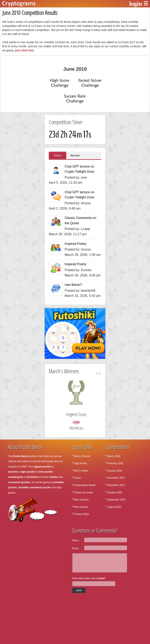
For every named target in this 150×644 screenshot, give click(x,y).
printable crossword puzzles (35, 487)
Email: (76, 548)
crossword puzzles (19, 482)
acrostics (14, 472)
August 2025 (114, 507)
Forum (58, 156)
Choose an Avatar (83, 493)
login (136, 4)
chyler (84, 422)
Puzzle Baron (21, 456)
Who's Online (81, 471)
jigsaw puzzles (43, 467)
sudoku (54, 477)
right (100, 374)
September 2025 (116, 500)
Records (75, 156)
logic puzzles (28, 472)
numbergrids (16, 477)
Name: (76, 540)
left (97, 374)
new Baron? (73, 285)
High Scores (80, 463)
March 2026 (114, 456)
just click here (24, 50)
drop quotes (46, 472)
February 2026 (115, 463)
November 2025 (116, 485)
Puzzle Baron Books (85, 485)
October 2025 (115, 493)
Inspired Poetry (76, 244)
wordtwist (32, 477)
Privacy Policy (81, 514)
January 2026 (115, 471)
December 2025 (116, 478)
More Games (81, 507)
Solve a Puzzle (82, 456)
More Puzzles (81, 500)
